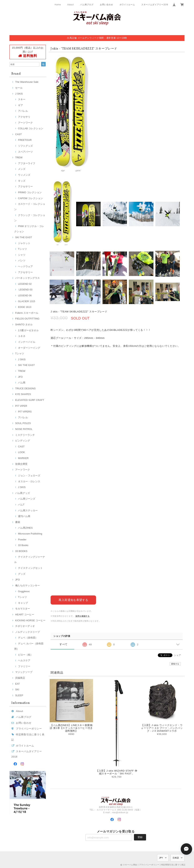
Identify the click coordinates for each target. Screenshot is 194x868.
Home (58, 5)
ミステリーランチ (25, 435)
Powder (22, 540)
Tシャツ (22, 249)
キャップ (23, 603)
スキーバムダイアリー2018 (155, 5)
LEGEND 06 (25, 295)
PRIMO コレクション (30, 192)
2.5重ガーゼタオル (28, 330)
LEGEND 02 (25, 284)
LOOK (21, 452)
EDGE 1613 (25, 307)
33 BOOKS (21, 551)
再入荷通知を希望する (73, 600)
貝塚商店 (20, 678)
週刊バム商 (24, 516)
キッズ (22, 181)
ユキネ (22, 336)
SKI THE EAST (24, 237)
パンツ (22, 261)
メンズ (22, 169)
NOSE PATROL (24, 429)
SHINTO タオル (24, 324)
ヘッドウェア (25, 266)
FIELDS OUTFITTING (27, 319)
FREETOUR (25, 140)
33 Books (23, 545)
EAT (18, 684)
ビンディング (23, 441)
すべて (63, 644)
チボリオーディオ (25, 626)
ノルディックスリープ (27, 632)
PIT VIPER (21, 406)
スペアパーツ (25, 152)
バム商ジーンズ (27, 499)
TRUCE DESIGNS (25, 388)
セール (19, 88)
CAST (18, 134)
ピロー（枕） (25, 655)
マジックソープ (24, 672)
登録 (140, 837)
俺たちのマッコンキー (27, 585)
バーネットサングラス (27, 278)
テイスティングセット (30, 568)
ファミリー (24, 666)
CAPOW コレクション (30, 198)
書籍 (18, 522)
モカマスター (23, 609)
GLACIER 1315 (27, 301)
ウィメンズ (24, 175)
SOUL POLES (23, 423)
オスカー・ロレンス (29, 481)
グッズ (22, 574)
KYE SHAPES (23, 394)
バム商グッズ (23, 493)
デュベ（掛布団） (28, 638)
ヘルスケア (24, 660)
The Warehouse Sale (27, 82)
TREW (19, 157)
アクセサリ (24, 117)
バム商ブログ (87, 5)
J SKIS (19, 94)
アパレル (23, 111)
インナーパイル (27, 342)
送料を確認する (83, 616)
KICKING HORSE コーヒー (30, 620)
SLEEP (19, 695)
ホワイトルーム (127, 5)
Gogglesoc (24, 591)
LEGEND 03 (25, 290)
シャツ (22, 255)
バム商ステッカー (28, 510)
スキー (22, 99)
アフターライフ (27, 163)
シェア (178, 655)
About (70, 5)
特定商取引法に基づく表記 (173, 865)
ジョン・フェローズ (29, 476)
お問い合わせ (106, 5)
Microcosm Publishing (30, 534)
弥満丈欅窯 (21, 464)
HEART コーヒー (25, 615)
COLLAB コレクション (31, 128)
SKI (17, 689)
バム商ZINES (25, 528)
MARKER (23, 458)
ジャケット (24, 243)
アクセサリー (25, 186)
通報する (175, 664)
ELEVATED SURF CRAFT (30, 400)
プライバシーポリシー (29, 729)
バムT (21, 505)
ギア (20, 105)
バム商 (22, 383)
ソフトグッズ (25, 146)
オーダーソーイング (29, 348)
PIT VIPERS (25, 412)
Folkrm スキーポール (27, 313)
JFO (20, 377)
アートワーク (25, 123)
